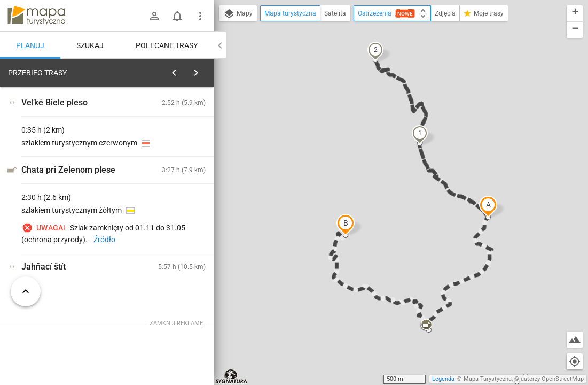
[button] (488, 206)
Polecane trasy (167, 45)
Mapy (238, 14)
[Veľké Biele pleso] (64, 231)
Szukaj (90, 45)
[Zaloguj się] (154, 16)
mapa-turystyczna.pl (36, 16)
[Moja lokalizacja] (575, 361)
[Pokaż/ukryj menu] (200, 16)
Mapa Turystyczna (488, 379)
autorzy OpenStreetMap (552, 379)
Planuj (30, 45)
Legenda (443, 379)
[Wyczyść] (205, 70)
